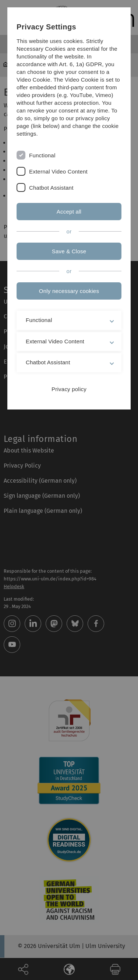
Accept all (69, 212)
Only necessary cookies (69, 291)
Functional (42, 155)
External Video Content (58, 171)
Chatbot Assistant (51, 188)
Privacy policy (69, 389)
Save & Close (69, 251)
